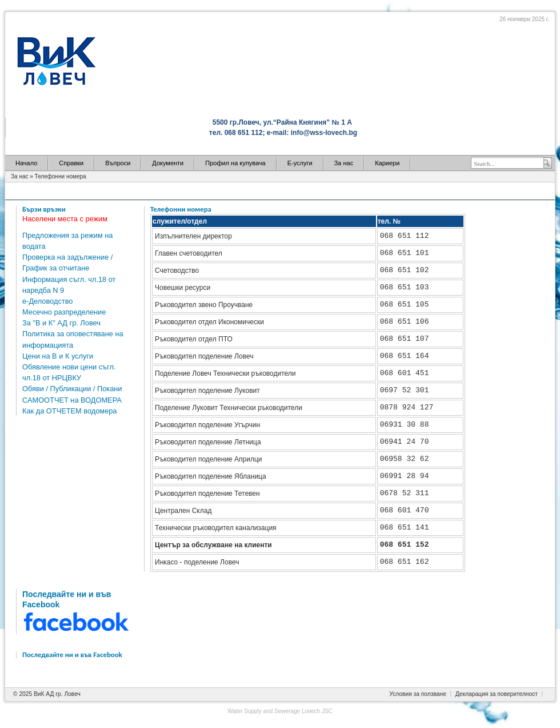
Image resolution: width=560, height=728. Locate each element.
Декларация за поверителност (497, 694)
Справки (71, 163)
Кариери (387, 163)
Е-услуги (300, 163)
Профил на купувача (235, 163)
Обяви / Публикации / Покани (72, 389)
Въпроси (118, 163)
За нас (344, 163)
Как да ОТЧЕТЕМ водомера (70, 411)
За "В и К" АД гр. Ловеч (61, 323)
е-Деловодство (47, 301)
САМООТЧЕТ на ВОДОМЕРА (72, 400)
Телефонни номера (61, 176)
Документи (168, 163)
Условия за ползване (418, 694)
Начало (26, 163)
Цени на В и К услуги (58, 356)
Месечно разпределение (64, 312)
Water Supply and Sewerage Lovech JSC (280, 711)
